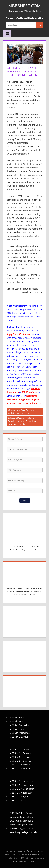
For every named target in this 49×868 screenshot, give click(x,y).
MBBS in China (30, 392)
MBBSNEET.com (24, 6)
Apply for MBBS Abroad (19, 334)
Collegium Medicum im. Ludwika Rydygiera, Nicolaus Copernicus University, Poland (22, 421)
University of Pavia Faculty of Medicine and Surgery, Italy (21, 412)
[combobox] (10, 449)
